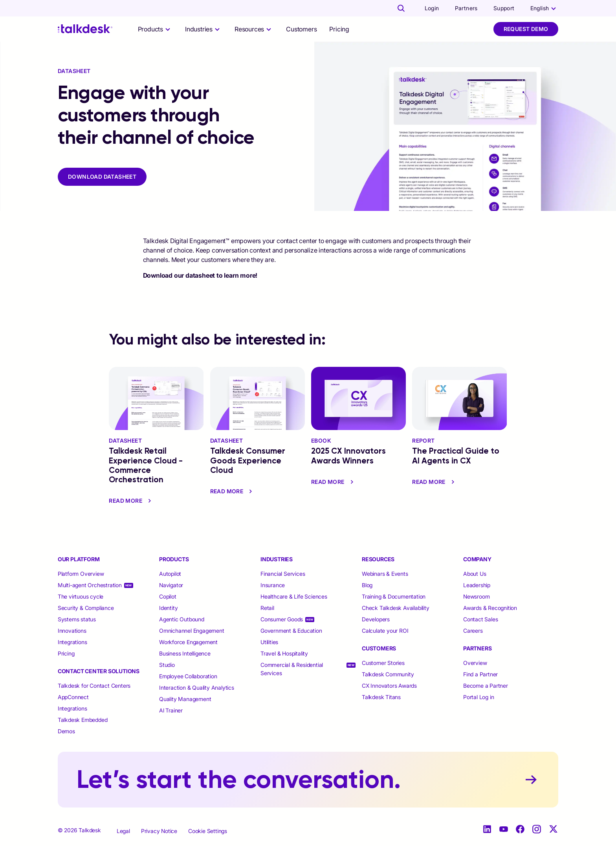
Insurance (273, 585)
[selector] (155, 29)
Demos (66, 731)
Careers (473, 631)
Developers (376, 619)
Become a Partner (486, 686)
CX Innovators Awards (389, 686)
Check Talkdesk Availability (396, 608)
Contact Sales (480, 619)
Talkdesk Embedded (83, 720)
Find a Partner (480, 674)
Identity (168, 608)
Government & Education (291, 631)
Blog (367, 585)
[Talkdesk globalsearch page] (401, 8)
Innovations (72, 631)
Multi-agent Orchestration (90, 585)
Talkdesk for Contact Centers (94, 686)
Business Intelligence (185, 653)
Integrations (72, 642)
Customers (301, 29)
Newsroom (476, 596)
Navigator (171, 585)
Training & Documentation (394, 596)
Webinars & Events (385, 574)
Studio (167, 665)
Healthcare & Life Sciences (294, 596)
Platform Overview (81, 574)
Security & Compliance (86, 608)
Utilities (269, 642)
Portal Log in (478, 697)
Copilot (168, 596)
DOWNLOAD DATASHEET (102, 177)
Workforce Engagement (188, 642)
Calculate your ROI (385, 631)
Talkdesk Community (388, 674)
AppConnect (73, 697)
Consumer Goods (282, 619)
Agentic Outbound (182, 619)
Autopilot (171, 574)
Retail (267, 608)
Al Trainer (171, 710)
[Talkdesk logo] (85, 29)
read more (131, 501)
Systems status (77, 619)
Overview (475, 663)
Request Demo (526, 29)
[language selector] (544, 8)
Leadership (477, 585)
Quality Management (185, 699)
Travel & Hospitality (284, 653)
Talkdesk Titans (381, 697)
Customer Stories (383, 663)
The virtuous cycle (81, 596)
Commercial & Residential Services (292, 669)
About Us (475, 574)
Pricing (339, 29)
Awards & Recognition (490, 608)
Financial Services (283, 574)
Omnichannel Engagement (192, 631)
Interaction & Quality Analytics (197, 688)
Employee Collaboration (188, 676)
